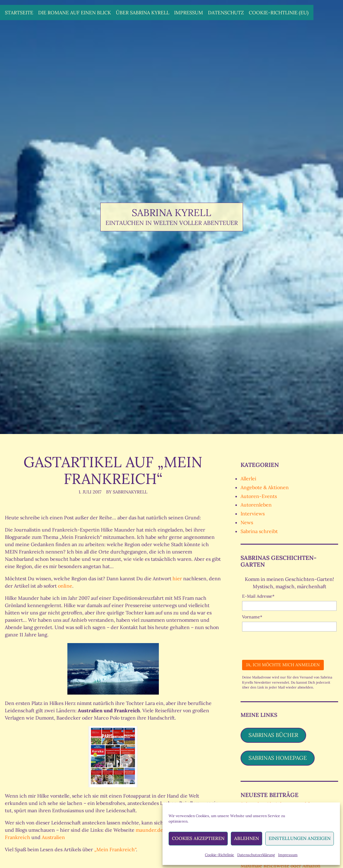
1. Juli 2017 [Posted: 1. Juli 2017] (90, 492)
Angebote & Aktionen (265, 487)
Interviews (253, 514)
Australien (53, 837)
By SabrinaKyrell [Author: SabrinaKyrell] (127, 492)
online (65, 586)
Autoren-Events (259, 496)
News (247, 522)
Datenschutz (226, 12)
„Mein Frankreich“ (115, 849)
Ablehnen (247, 838)
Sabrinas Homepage (278, 758)
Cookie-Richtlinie (220, 855)
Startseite (19, 12)
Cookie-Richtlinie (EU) (279, 12)
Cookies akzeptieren (198, 838)
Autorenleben (256, 505)
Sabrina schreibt (259, 531)
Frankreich (18, 837)
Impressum (288, 855)
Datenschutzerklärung (256, 855)
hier (177, 578)
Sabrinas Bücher (273, 735)
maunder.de (149, 830)
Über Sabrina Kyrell (143, 12)
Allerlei (248, 478)
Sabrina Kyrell (171, 213)
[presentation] (288, 643)
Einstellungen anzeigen (300, 838)
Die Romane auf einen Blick (75, 12)
